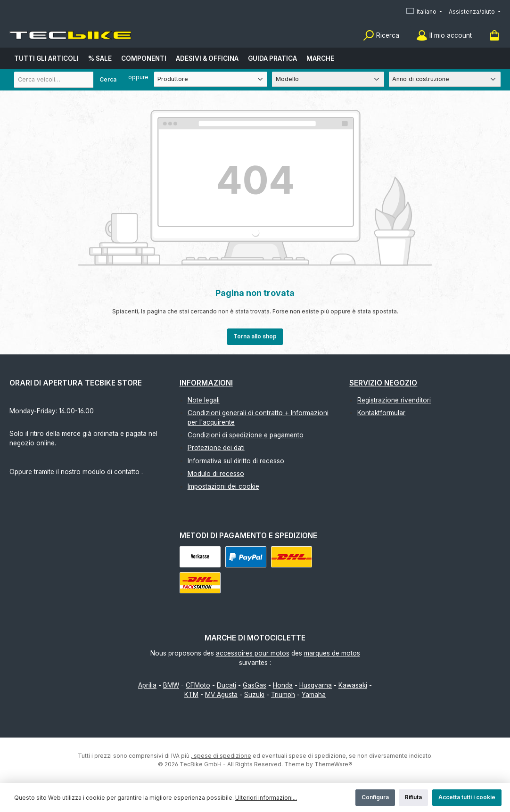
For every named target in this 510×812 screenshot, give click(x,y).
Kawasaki (353, 685)
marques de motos (332, 653)
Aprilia (147, 685)
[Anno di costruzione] (445, 79)
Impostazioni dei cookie (223, 486)
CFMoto (198, 685)
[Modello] (328, 79)
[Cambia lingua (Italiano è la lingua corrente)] (424, 12)
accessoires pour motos (253, 653)
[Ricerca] (381, 36)
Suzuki (254, 695)
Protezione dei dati (216, 448)
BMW (171, 685)
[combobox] (68, 80)
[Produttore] (211, 79)
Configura (375, 797)
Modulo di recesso (216, 474)
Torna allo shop (255, 336)
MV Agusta (221, 695)
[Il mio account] (444, 36)
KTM (191, 695)
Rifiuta (413, 797)
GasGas (255, 685)
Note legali (204, 400)
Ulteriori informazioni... (266, 798)
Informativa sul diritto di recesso (236, 461)
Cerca (108, 79)
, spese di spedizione (221, 756)
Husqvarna (316, 685)
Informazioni (206, 383)
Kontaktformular (381, 413)
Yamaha (314, 695)
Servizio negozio (383, 383)
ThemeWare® (333, 764)
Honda (283, 685)
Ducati (226, 685)
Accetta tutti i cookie (467, 797)
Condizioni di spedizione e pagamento (246, 435)
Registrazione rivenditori (394, 400)
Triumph (283, 695)
